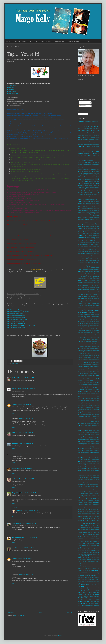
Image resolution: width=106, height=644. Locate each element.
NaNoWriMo (81, 390)
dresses (88, 241)
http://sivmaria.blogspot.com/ (15, 321)
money (84, 381)
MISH (13, 454)
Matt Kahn (94, 368)
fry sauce (88, 269)
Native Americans (95, 395)
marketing (80, 366)
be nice (84, 159)
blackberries (96, 168)
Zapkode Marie (81, 605)
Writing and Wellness (89, 587)
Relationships (96, 452)
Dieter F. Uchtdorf (86, 237)
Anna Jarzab (96, 141)
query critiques (81, 441)
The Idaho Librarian (93, 529)
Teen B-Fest (93, 509)
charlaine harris (81, 203)
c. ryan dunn (93, 194)
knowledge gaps (90, 341)
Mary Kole (89, 368)
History (93, 291)
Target (83, 509)
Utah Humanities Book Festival (87, 558)
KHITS (85, 338)
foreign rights (83, 268)
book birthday (85, 175)
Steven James (89, 497)
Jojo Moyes (86, 325)
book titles (96, 182)
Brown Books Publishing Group (85, 191)
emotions (91, 250)
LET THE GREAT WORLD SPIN (85, 350)
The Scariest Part (93, 538)
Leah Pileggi (92, 347)
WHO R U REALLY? (92, 570)
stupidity (90, 502)
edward (97, 243)
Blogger (60, 636)
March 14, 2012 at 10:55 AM (25, 559)
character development (84, 201)
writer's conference (90, 581)
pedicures (80, 420)
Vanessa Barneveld (82, 560)
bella (95, 161)
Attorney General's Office (83, 150)
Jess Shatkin (91, 323)
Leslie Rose (11, 88)
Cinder (79, 210)
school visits (87, 468)
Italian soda (80, 316)
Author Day (91, 152)
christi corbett (81, 207)
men (95, 373)
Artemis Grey (96, 146)
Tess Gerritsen (92, 513)
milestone (80, 379)
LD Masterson (81, 347)
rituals (89, 458)
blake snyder (91, 170)
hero (91, 289)
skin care (92, 483)
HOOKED (93, 293)
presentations (81, 431)
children (87, 205)
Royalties (97, 460)
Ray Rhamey (81, 449)
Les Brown (96, 348)
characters (93, 201)
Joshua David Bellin (87, 327)
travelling (94, 549)
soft (98, 483)
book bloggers (93, 175)
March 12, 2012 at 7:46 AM (24, 405)
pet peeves (93, 420)
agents (94, 132)
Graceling (90, 277)
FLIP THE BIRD (82, 266)
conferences (96, 216)
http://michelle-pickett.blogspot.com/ (18, 327)
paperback (90, 416)
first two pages (95, 262)
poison (86, 425)
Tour (85, 549)
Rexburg (85, 458)
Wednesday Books (90, 567)
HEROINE (94, 289)
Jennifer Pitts (81, 323)
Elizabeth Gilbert (92, 248)
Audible (91, 150)
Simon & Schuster (92, 481)
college (94, 212)
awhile (94, 155)
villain (89, 561)
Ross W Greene (92, 460)
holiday (97, 291)
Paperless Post (96, 416)
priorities (82, 432)
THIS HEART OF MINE (89, 543)
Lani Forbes (88, 343)
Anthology (94, 143)
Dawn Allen (11, 89)
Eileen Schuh (84, 244)
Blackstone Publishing (82, 170)
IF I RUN (84, 307)
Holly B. (80, 293)
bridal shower (91, 189)
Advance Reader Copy (92, 130)
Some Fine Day (83, 485)
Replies (15, 507)
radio (83, 445)
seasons (80, 470)
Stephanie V (15, 443)
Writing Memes (91, 591)
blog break (97, 170)
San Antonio (94, 461)
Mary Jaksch (96, 366)
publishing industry (94, 438)
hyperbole (87, 300)
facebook (97, 255)
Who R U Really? (20, 41)
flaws (98, 264)
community (88, 216)
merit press (96, 375)
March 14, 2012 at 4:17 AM (27, 548)
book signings (89, 181)
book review (91, 179)
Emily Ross (80, 250)
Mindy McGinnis (87, 379)
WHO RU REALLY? (83, 572)
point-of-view (81, 425)
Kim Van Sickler (16, 378)
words (83, 576)
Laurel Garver (83, 345)
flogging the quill (90, 266)
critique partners (91, 225)
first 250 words (86, 262)
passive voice (92, 418)
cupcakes (97, 227)
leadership (87, 347)
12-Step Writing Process (90, 121)
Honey (89, 293)
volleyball (80, 563)
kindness (80, 341)
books (97, 183)
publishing (86, 438)
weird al (97, 567)
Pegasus (84, 420)
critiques (97, 225)
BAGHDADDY (81, 157)
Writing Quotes (87, 593)
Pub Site (97, 434)
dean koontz (93, 232)
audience (94, 150)
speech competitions (91, 490)
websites (80, 567)
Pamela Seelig (91, 415)
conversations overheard (84, 219)
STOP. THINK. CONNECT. (92, 499)
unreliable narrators (94, 556)
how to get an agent (83, 296)
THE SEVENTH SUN (86, 540)
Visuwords (93, 561)
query (97, 439)
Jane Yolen (86, 320)
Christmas (96, 207)
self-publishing (81, 474)
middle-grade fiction (87, 377)
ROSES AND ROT (84, 460)
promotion (92, 432)
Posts (81, 103)
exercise (83, 255)
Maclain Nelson (86, 361)
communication (81, 216)
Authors (92, 153)
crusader (92, 227)
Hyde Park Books (82, 300)
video (86, 561)
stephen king (81, 497)
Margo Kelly (15, 493)
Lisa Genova (92, 354)
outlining (80, 415)
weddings (84, 567)
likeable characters (95, 352)
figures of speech (89, 261)
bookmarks (86, 184)
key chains (80, 338)
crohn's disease (81, 227)
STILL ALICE (81, 499)
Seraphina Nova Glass (94, 474)
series (85, 476)
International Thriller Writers (84, 314)
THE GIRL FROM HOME (93, 526)
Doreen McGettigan (13, 93)
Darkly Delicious (91, 230)
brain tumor (92, 187)
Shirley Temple (84, 479)
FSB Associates (94, 269)
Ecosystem (97, 241)
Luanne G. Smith (16, 389)
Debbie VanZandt (90, 234)
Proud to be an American (83, 434)
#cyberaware (81, 121)
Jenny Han (86, 323)
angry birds (91, 141)
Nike (85, 402)
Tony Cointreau (96, 547)
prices (94, 431)
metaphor (80, 377)
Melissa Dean (96, 372)
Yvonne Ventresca (95, 603)
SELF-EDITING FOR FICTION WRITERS (88, 472)
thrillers (97, 543)
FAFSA (79, 257)
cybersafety (86, 228)
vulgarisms (85, 563)
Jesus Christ (96, 323)
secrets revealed (95, 470)
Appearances (59, 41)
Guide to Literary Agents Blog (93, 282)
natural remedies (89, 397)
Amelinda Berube (95, 137)
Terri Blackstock (85, 513)
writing (81, 587)
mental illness (84, 375)
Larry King (93, 343)
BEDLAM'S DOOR (95, 159)
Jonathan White (92, 325)
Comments (82, 106)
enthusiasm (84, 252)
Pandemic (82, 416)
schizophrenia (81, 468)
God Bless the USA (95, 275)
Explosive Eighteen (90, 255)
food (79, 268)
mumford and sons (85, 384)
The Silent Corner (95, 540)
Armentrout (88, 146)
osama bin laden (95, 413)
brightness (97, 189)
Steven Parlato (96, 497)
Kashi (90, 331)
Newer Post (11, 612)
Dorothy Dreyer (82, 241)
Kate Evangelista (84, 332)
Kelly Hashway (81, 336)
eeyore (79, 244)
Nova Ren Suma (85, 404)
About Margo (46, 41)
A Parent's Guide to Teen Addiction (90, 125)
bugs (85, 192)
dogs (79, 239)
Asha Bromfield (81, 148)
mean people (88, 370)
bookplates (92, 184)
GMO (89, 275)
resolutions (89, 456)
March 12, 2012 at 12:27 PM (26, 479)
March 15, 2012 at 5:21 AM (26, 575)
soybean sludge (81, 490)
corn (94, 219)
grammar (96, 277)
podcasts (89, 423)
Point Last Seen (95, 423)
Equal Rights (89, 252)
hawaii (86, 288)
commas (97, 214)
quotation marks (87, 443)
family (83, 257)
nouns (79, 404)
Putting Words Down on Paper (89, 440)
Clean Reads (92, 210)
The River (86, 538)
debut (86, 235)
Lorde (79, 359)
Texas (97, 513)
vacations (97, 558)
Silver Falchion (81, 481)
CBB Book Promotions (88, 200)
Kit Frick (84, 341)
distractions (93, 237)
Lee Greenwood (91, 348)
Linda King (15, 468)
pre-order (97, 427)
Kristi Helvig (96, 341)
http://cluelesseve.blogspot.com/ (16, 316)
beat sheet (88, 159)
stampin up (91, 493)
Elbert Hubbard (96, 244)
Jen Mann (87, 322)
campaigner (89, 196)
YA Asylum (86, 600)
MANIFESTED (87, 363)
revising (80, 458)
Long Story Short (95, 357)
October (91, 404)
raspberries (97, 447)
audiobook (84, 152)
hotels (79, 295)
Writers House (85, 585)
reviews (97, 456)
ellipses (97, 248)
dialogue (80, 237)
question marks (90, 441)
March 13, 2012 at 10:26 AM (29, 537)
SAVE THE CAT (94, 463)
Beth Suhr (89, 164)
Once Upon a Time (82, 407)
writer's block (81, 581)
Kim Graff (96, 338)
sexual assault (90, 476)
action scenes (89, 128)
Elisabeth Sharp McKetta (90, 246)
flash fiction (86, 264)
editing (84, 243)
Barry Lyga (80, 159)
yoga (98, 602)
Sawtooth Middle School (84, 465)
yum (89, 603)
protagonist (96, 432)
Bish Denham (15, 433)
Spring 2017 (88, 492)
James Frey (85, 318)
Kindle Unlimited (95, 339)
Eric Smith (94, 252)
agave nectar (90, 132)
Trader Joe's (89, 549)
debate (84, 234)
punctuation (80, 440)
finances (97, 261)
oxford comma (85, 415)
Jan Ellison (90, 318)
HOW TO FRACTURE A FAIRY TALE (90, 295)
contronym (97, 218)
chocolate (91, 205)
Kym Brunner (81, 343)
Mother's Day (96, 381)
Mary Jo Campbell (82, 368)
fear (83, 259)
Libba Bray (80, 352)
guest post (84, 282)
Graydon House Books (88, 279)
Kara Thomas (86, 331)
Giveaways (84, 275)
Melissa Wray (87, 373)
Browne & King (95, 191)
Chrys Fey (88, 209)
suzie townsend (81, 508)
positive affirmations (92, 425)
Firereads (80, 262)
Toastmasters (89, 547)
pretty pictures (89, 431)
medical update (95, 370)
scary (83, 467)
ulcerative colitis (85, 552)
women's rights (93, 574)
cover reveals (81, 223)
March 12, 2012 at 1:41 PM (31, 510)
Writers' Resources (74, 41)
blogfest (80, 171)
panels (86, 416)
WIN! (98, 572)
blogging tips (87, 171)
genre (86, 273)
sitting (88, 483)
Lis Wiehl (80, 354)
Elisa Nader (81, 246)
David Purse (86, 232)
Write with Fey (95, 578)
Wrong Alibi (90, 598)
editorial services (89, 243)
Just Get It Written (95, 329)
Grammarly (80, 279)
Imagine (80, 309)
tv (90, 551)
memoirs (92, 373)
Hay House (90, 288)
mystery (88, 386)
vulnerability (90, 563)
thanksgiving (81, 515)
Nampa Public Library (93, 388)
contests (85, 217)
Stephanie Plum (87, 495)
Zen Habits (87, 605)
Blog (8, 41)
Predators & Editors (88, 429)
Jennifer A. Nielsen (94, 322)
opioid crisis (84, 411)
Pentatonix (88, 420)
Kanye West (80, 331)
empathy (95, 250)
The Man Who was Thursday (89, 531)
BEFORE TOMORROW (87, 161)
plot (86, 423)
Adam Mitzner (81, 130)
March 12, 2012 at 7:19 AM (28, 389)
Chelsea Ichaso (95, 203)
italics (85, 316)
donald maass (95, 239)
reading (84, 450)
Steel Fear (80, 495)
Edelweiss (80, 243)
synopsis (90, 508)
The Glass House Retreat (83, 527)
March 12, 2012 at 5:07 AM (28, 378)
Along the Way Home (94, 136)
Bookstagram (86, 185)
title (85, 547)
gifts (95, 273)
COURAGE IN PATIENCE (93, 221)
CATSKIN (80, 200)
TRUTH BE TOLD (82, 551)
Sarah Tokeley (15, 548)
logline (89, 357)
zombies (97, 605)
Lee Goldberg (84, 348)
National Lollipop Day (85, 395)
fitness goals (80, 264)
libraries (85, 352)
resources (93, 456)
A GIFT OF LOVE (86, 123)
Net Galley (85, 399)
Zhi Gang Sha (92, 605)
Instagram (97, 313)
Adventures (80, 132)
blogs (13, 363)
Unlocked (34, 41)
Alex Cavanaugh (84, 134)
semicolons (87, 474)
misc (97, 379)
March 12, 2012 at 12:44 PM (28, 493)
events (84, 253)
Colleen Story (89, 212)
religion (92, 454)
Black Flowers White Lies (87, 168)
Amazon (80, 137)
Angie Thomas (84, 141)
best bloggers (88, 162)
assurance (97, 148)
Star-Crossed (96, 493)
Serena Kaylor (81, 476)
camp (84, 196)
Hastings (82, 288)
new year (83, 400)
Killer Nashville (90, 338)
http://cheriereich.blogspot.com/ (16, 318)
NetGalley (91, 399)
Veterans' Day (81, 561)
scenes (97, 467)
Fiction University (82, 261)
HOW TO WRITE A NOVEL (92, 298)
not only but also (95, 402)
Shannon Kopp (96, 476)
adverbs (85, 132)
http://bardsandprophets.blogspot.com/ (18, 312)
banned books (88, 157)
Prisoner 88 (87, 432)
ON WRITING (84, 406)
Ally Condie (85, 136)
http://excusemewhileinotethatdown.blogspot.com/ (21, 325)
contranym (91, 218)
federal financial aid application (90, 259)
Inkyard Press (85, 311)
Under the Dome (82, 554)
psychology (92, 434)
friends (84, 269)
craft (87, 223)
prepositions (96, 429)
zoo (79, 607)
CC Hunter (96, 200)
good (79, 277)
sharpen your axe (82, 477)
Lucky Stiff (86, 359)
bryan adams (81, 192)
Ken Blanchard (88, 336)
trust (98, 549)
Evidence (88, 253)
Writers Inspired (95, 585)
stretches (85, 502)
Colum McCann (81, 214)
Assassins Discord (90, 148)
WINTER (80, 574)
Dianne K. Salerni (16, 523)
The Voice (90, 542)
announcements (88, 143)
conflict (80, 218)
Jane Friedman (96, 318)
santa (98, 461)
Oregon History (95, 411)
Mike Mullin (96, 377)
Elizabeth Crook (85, 248)
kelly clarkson (90, 334)
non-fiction (89, 402)
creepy (97, 223)
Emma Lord (86, 250)
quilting (97, 441)
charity (97, 201)
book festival (92, 177)
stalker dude (86, 493)
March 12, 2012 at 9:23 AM (23, 454)
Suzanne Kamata (95, 506)
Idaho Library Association (90, 304)
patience (97, 418)
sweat (86, 508)
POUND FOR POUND (87, 427)
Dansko (79, 230)
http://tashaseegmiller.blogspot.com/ (17, 319)
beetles (79, 161)
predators (80, 429)
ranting (92, 447)
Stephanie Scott (95, 495)
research (84, 456)
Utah (79, 558)
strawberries (80, 502)
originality (90, 413)
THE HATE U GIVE (93, 527)
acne (85, 128)
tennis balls (96, 511)
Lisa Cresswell (86, 354)
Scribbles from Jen (95, 468)
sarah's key (86, 463)
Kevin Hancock (95, 336)
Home (40, 612)
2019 (96, 121)
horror (97, 293)
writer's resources (91, 583)
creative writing (92, 223)
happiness (84, 286)
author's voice (86, 153)
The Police (86, 536)
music (85, 386)
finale (94, 261)
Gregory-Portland (92, 280)
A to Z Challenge (92, 127)
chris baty (96, 205)
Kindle (89, 339)
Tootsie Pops (81, 549)
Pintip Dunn (94, 422)
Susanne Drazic (87, 506)
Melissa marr (81, 373)
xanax (95, 598)
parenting (80, 418)
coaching (83, 212)
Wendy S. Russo (84, 568)
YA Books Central (93, 600)
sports (84, 492)
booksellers (80, 185)
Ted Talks (87, 509)
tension (80, 513)
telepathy (91, 511)
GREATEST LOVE (82, 280)
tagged (16, 363)
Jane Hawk (80, 320)
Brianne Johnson (84, 189)
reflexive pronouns (84, 452)
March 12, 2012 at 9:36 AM (25, 468)
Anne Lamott (81, 143)
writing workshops (93, 594)
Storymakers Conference (93, 501)
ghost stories (91, 273)
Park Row (85, 418)
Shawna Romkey (90, 477)
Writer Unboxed (95, 579)
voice (97, 561)
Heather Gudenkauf (85, 289)
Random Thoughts (86, 447)
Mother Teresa (89, 381)
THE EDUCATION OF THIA (88, 518)
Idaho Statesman (89, 305)
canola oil (84, 198)
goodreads (84, 277)
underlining (89, 554)
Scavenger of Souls (90, 467)
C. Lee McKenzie (12, 86)
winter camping (86, 574)
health (94, 288)
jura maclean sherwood (86, 329)
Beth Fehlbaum (83, 164)
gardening (91, 271)
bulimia (88, 192)
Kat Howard (94, 331)
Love (82, 359)
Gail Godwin (85, 271)
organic (86, 413)
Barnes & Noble (95, 157)
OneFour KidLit (91, 407)
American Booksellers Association (86, 139)
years (92, 602)
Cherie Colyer (81, 205)
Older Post (69, 612)
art (91, 146)
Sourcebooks (90, 488)
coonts (91, 219)
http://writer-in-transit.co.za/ (15, 314)
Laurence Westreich (90, 345)
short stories (90, 479)
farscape (88, 257)
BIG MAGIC (83, 166)
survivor (94, 504)
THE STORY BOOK (83, 542)
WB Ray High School (94, 565)
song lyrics (84, 486)
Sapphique (80, 463)
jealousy (83, 322)
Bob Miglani (91, 173)
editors (94, 243)
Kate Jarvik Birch (92, 332)
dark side (84, 230)
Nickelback (96, 400)
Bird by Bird (94, 166)
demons (90, 235)
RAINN (87, 445)
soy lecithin (96, 488)
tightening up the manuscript (89, 545)
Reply (13, 383)
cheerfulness (88, 203)
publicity (91, 436)
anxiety (88, 145)
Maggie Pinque (92, 361)
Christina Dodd (90, 207)
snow (96, 483)
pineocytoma (88, 422)
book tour (80, 184)
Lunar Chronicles (92, 359)
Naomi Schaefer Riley (90, 390)
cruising (87, 227)
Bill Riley (89, 166)
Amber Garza (86, 137)
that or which (87, 515)
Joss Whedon (96, 327)
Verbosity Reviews (91, 560)
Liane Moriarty (96, 350)
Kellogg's (85, 334)
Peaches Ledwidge (17, 537)
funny (79, 271)
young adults (82, 603)
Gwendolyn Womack (82, 284)
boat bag (86, 173)
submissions (96, 502)
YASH (89, 601)
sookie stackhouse (91, 486)
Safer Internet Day (87, 461)
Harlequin (89, 286)
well (79, 568)
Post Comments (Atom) (20, 615)
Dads (90, 228)
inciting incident (85, 309)
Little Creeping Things (87, 355)
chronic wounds (81, 209)
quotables (80, 443)
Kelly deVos (96, 334)
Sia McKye (96, 479)
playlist (83, 423)
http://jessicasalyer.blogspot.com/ (17, 323)
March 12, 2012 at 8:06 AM (26, 433)
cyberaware (80, 228)
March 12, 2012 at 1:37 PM (29, 523)
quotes (93, 443)
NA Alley (84, 388)
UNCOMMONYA (95, 552)
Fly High (97, 266)
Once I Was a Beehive (94, 406)
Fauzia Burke (92, 257)
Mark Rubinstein (95, 364)
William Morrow (92, 572)
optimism (90, 411)
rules (79, 461)
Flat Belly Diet (92, 264)
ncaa (95, 397)
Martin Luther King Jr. (88, 366)
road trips (93, 458)
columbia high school (90, 214)
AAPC (82, 128)
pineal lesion (83, 422)
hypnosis (92, 300)
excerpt (92, 253)
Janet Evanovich (92, 320)
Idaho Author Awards (89, 302)
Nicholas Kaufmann (90, 400)
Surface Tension (81, 504)
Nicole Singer (81, 402)
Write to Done (88, 578)
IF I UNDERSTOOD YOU (93, 307)
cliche (96, 210)
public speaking (83, 436)
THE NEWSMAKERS (87, 535)
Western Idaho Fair (92, 568)
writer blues (81, 579)
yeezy (95, 602)
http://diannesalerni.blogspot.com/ (17, 310)
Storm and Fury (82, 501)
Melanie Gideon (81, 372)
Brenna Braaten (12, 91)
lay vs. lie (97, 345)
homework (85, 293)
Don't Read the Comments (86, 239)
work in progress (90, 576)
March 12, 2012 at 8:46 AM (26, 443)
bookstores (91, 185)
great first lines (96, 279)
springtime (93, 492)
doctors (97, 237)
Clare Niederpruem (85, 210)
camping (94, 196)
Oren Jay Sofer (81, 413)
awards (90, 155)
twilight (93, 551)
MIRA (94, 379)
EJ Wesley (89, 244)
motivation (86, 382)
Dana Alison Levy (95, 228)
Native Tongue (81, 397)
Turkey (88, 551)
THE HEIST (86, 529)
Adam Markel (96, 128)
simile (86, 481)
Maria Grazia (81, 364)
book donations (85, 177)
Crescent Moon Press (82, 225)
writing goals (89, 589)
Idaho (83, 302)
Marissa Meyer (88, 364)
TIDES (79, 545)
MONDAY (80, 381)
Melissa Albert (89, 372)
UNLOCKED (86, 556)
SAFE (82, 461)
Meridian (90, 375)
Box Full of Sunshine (85, 187)
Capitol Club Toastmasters (93, 198)
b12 (98, 155)
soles (79, 485)
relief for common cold (84, 454)
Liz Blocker (85, 357)
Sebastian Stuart (86, 470)
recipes (88, 450)
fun (98, 269)
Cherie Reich (15, 479)
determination (96, 235)
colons (97, 212)
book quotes (85, 179)
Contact (88, 41)
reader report (87, 449)
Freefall (89, 268)
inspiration (91, 313)
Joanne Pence (81, 325)
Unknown (14, 405)
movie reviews (93, 382)
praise (93, 427)
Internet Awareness (95, 314)
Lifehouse (89, 352)
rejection (91, 452)
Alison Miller (92, 134)
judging (79, 329)
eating (92, 241)
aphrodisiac (92, 145)
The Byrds (94, 515)
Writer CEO (88, 579)
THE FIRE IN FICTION (89, 524)
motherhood (80, 382)
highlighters (88, 291)
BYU (81, 194)
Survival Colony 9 (89, 504)
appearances (82, 146)
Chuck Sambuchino (95, 209)
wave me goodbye (85, 565)
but (90, 192)
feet (98, 259)
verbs (98, 560)
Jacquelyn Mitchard (91, 316)
